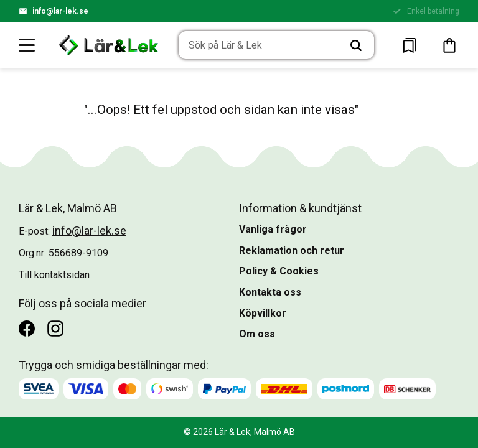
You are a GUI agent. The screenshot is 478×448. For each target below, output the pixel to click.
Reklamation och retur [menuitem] (292, 250)
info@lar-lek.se (60, 11)
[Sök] (356, 45)
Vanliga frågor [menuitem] (273, 229)
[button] (27, 45)
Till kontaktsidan (54, 275)
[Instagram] (55, 329)
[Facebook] (27, 329)
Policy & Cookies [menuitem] (279, 271)
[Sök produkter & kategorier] (259, 45)
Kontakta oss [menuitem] (270, 292)
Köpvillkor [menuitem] (263, 313)
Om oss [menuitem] (257, 334)
